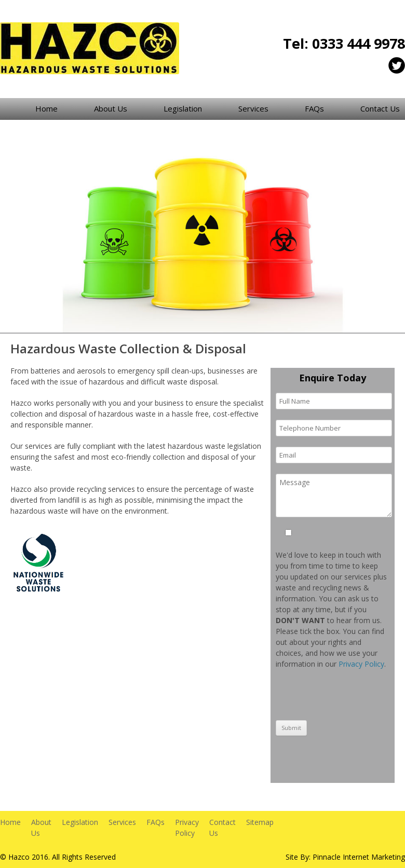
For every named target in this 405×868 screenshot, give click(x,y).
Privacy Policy (361, 664)
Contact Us (380, 108)
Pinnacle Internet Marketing (359, 857)
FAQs (314, 108)
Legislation (183, 108)
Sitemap (260, 822)
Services (253, 108)
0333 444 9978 (359, 43)
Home (46, 108)
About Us (111, 108)
